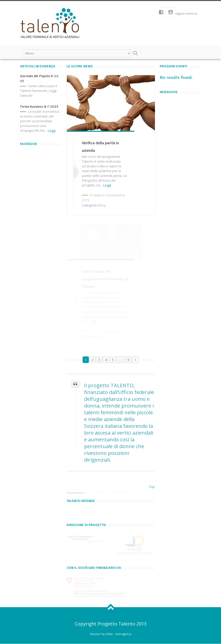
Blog (102, 205)
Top (152, 487)
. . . (121, 360)
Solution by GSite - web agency (111, 634)
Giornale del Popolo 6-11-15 (40, 79)
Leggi (52, 131)
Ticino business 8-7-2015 (39, 107)
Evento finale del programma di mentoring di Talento (105, 279)
